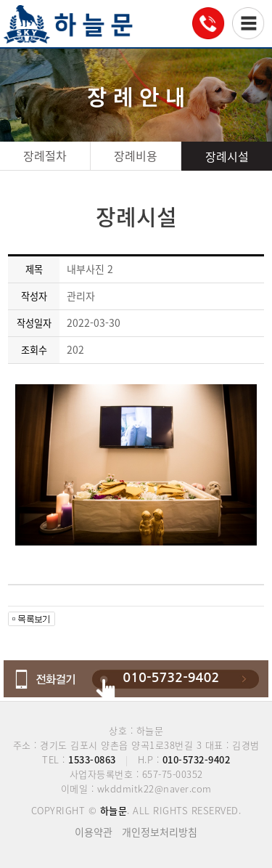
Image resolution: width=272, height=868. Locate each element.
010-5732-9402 (171, 678)
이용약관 (94, 832)
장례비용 (136, 155)
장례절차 (45, 155)
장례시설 (227, 156)
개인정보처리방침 (160, 832)
